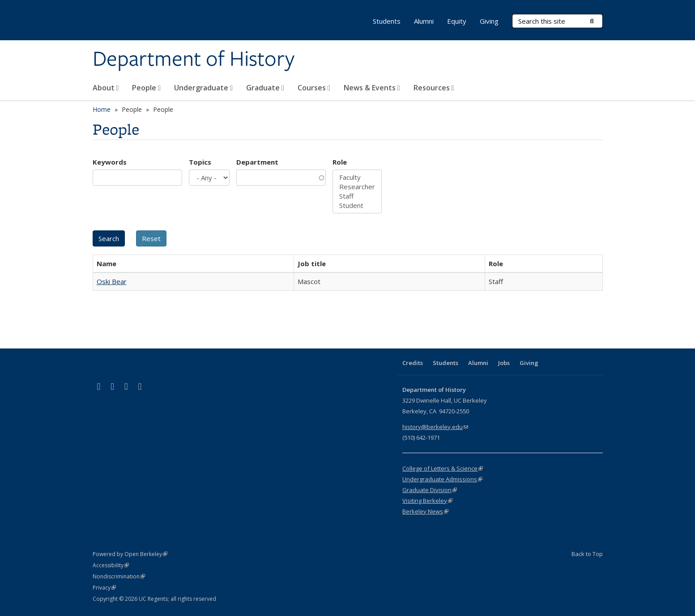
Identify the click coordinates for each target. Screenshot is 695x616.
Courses (314, 88)
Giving (489, 21)
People (146, 88)
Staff (357, 196)
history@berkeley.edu (435, 427)
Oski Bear (112, 281)
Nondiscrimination (119, 576)
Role (340, 162)
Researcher (357, 187)
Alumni (424, 21)
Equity (457, 21)
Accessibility (111, 565)
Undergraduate (203, 88)
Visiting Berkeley (427, 501)
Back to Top (587, 554)
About (106, 88)
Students (387, 21)
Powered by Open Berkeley (130, 554)
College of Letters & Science (443, 468)
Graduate (265, 88)
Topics (200, 162)
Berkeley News (425, 511)
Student (357, 206)
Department (257, 162)
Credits (413, 363)
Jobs (504, 363)
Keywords (110, 162)
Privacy (104, 588)
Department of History (194, 59)
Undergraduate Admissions (442, 479)
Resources (434, 88)
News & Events (372, 88)
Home (102, 109)
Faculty (357, 177)
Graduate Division (430, 490)
